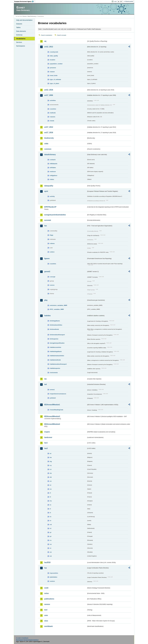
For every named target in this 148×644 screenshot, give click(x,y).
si (51, 548)
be (51, 457)
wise (46, 621)
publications (49, 599)
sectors (53, 581)
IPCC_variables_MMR (57, 309)
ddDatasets (54, 164)
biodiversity (49, 138)
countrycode (54, 52)
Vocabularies (21, 39)
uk (51, 556)
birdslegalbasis (55, 321)
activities (53, 100)
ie (51, 505)
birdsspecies (54, 339)
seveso (47, 604)
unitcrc (52, 252)
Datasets (19, 24)
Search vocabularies (47, 35)
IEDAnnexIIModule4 (52, 424)
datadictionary (50, 155)
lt (51, 513)
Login (115, 1)
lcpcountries (54, 573)
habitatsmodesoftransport (58, 364)
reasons (53, 117)
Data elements (21, 31)
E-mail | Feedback (22, 638)
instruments (54, 373)
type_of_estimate (56, 79)
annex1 (52, 390)
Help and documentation (24, 20)
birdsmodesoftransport (57, 335)
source (52, 285)
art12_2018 (49, 90)
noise (47, 593)
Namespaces (21, 46)
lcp (46, 568)
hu (51, 501)
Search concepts (62, 35)
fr (51, 497)
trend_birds (54, 76)
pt (51, 536)
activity (52, 196)
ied (46, 384)
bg (51, 461)
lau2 (46, 448)
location (53, 60)
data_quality (54, 56)
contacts (53, 160)
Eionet (24, 16)
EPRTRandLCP (50, 207)
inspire (47, 432)
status (52, 179)
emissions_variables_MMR (59, 305)
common (48, 149)
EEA (25, 1)
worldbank (49, 626)
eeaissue (53, 172)
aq (45, 41)
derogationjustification (57, 343)
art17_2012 (49, 127)
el (51, 485)
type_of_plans (55, 83)
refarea (52, 243)
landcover (48, 437)
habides (47, 316)
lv (51, 521)
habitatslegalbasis (56, 351)
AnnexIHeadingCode (57, 410)
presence (53, 68)
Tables (18, 27)
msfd (46, 588)
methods (53, 113)
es (51, 489)
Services (19, 42)
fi (51, 493)
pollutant (53, 398)
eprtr (46, 191)
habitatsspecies (55, 368)
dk (51, 477)
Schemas (19, 35)
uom (46, 615)
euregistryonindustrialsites (55, 215)
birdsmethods (55, 329)
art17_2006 (49, 95)
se (51, 544)
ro (51, 540)
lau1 (46, 443)
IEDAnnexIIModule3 (52, 416)
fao (46, 226)
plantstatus (54, 577)
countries (53, 109)
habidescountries (56, 347)
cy (51, 465)
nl (51, 528)
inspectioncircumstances (58, 394)
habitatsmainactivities (57, 356)
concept (53, 277)
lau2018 (47, 562)
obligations (54, 176)
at (51, 453)
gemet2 (47, 272)
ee (51, 481)
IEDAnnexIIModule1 (52, 405)
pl (51, 532)
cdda (46, 144)
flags (52, 235)
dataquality (49, 186)
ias (45, 379)
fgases (47, 258)
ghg (46, 300)
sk (51, 552)
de (51, 473)
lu (51, 517)
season (52, 72)
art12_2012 (49, 47)
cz (51, 469)
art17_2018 (49, 133)
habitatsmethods (55, 360)
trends (52, 121)
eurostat (48, 220)
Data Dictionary (32, 16)
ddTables (53, 168)
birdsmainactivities (56, 325)
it (51, 509)
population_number (56, 64)
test (46, 610)
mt (51, 525)
